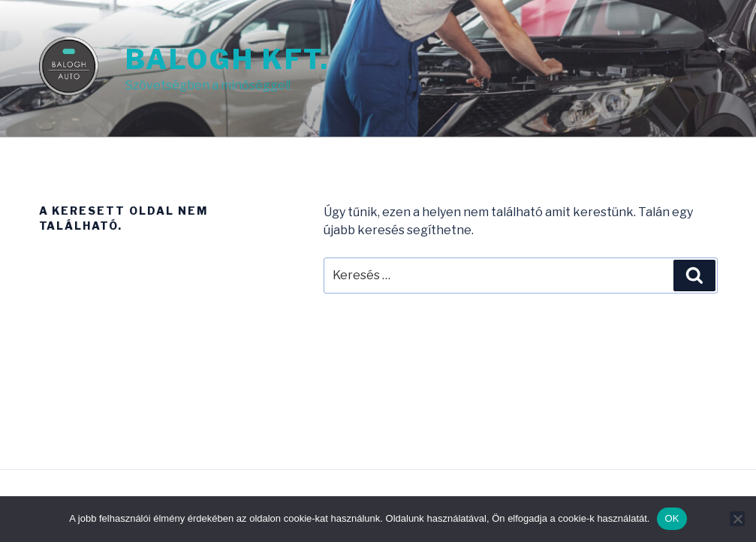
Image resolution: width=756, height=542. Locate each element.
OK (672, 518)
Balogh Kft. (228, 59)
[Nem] (737, 519)
